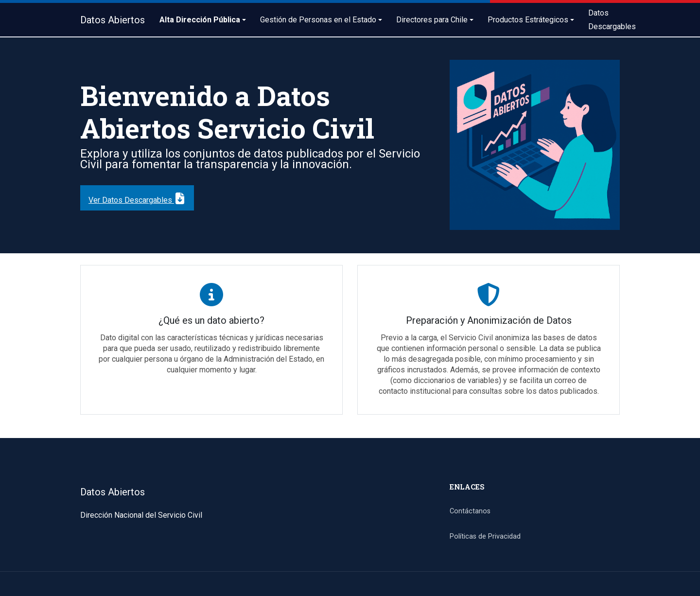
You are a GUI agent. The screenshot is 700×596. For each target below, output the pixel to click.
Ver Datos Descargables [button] (137, 197)
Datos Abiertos (113, 20)
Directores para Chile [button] (432, 20)
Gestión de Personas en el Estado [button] (318, 20)
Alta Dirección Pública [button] (200, 20)
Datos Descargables (612, 20)
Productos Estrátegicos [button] (528, 20)
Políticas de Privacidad (485, 536)
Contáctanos (470, 511)
